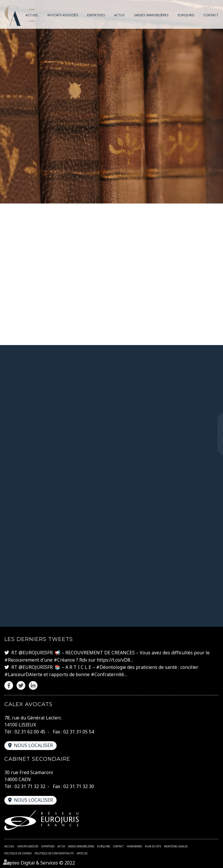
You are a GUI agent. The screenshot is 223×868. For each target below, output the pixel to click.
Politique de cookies (18, 852)
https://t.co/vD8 (113, 660)
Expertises (96, 15)
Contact (211, 15)
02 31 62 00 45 (30, 731)
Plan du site (153, 845)
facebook (211, 422)
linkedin (211, 446)
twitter (211, 434)
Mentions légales (176, 845)
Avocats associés (63, 15)
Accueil (32, 15)
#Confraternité (107, 674)
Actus (119, 15)
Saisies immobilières (151, 15)
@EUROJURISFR (36, 653)
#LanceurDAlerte (23, 674)
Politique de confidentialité (54, 852)
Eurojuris (186, 15)
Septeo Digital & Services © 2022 (40, 862)
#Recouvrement (22, 660)
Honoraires (134, 845)
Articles (82, 852)
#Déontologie (111, 667)
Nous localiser (33, 744)
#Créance (64, 660)
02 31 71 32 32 (30, 785)
